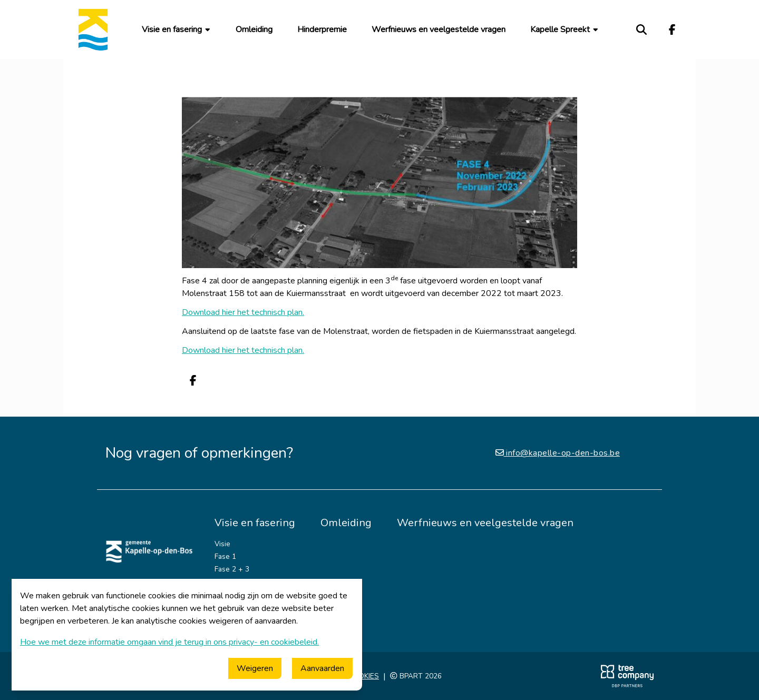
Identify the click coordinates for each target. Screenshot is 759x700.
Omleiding (254, 29)
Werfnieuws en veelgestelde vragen (439, 29)
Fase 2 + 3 (232, 569)
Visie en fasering (177, 29)
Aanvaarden (322, 668)
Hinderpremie (322, 29)
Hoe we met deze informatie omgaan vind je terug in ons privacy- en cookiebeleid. (169, 642)
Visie (222, 544)
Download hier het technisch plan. (243, 312)
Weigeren (255, 668)
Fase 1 (225, 556)
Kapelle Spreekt (565, 29)
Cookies (363, 676)
